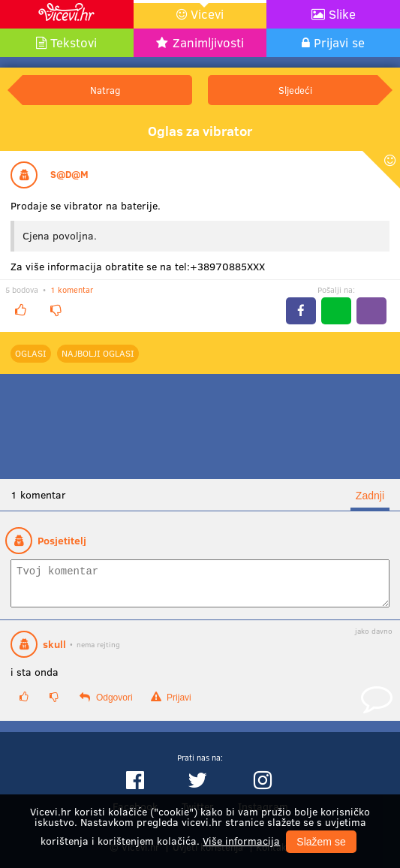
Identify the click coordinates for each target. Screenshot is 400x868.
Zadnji (370, 496)
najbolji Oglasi (98, 353)
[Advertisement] (200, 426)
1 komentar (72, 289)
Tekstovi (74, 42)
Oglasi (31, 353)
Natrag (105, 90)
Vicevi (207, 14)
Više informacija (241, 841)
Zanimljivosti (208, 42)
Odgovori (106, 704)
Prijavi (171, 704)
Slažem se (321, 842)
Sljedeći (295, 90)
